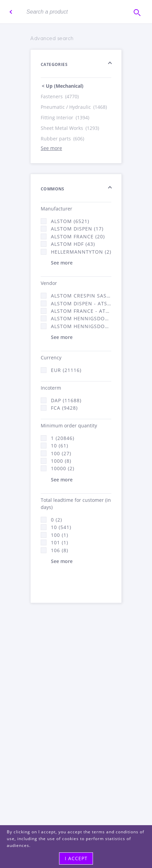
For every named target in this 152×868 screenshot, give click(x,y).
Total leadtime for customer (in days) (76, 504)
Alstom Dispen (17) (77, 229)
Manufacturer (56, 209)
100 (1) (60, 535)
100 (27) (61, 453)
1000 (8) (61, 461)
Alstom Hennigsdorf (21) (81, 318)
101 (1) (60, 542)
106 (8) (60, 550)
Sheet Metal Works (70, 128)
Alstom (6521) (70, 221)
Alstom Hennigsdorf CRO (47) (81, 326)
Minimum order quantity (69, 426)
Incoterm (51, 388)
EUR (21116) (66, 370)
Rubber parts (63, 139)
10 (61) (60, 446)
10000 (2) (63, 468)
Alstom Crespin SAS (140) (81, 296)
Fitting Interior (65, 117)
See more (51, 148)
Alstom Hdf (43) (73, 244)
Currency (51, 358)
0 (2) (56, 520)
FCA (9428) (64, 408)
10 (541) (61, 527)
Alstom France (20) (78, 236)
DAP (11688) (66, 400)
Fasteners (60, 96)
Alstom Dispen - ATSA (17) (81, 303)
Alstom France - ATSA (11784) (81, 311)
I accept (76, 858)
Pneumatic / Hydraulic (74, 107)
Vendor (49, 283)
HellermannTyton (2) (81, 252)
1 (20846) (63, 438)
